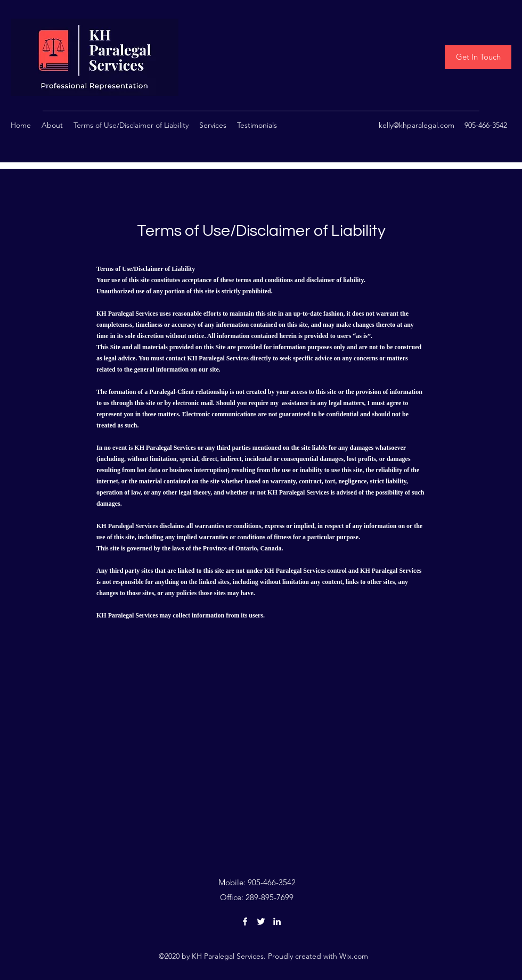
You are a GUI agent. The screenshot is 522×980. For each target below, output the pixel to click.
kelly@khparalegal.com (417, 125)
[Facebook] (245, 921)
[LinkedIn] (277, 921)
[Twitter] (261, 921)
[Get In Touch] (478, 57)
